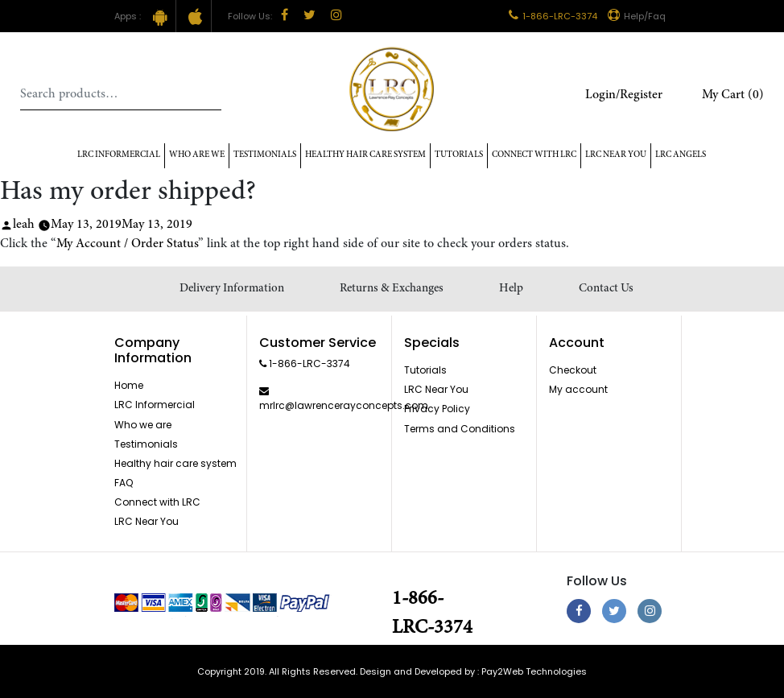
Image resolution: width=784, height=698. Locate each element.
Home (129, 385)
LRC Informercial (119, 155)
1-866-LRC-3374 (553, 16)
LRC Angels (681, 155)
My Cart (733, 95)
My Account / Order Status (127, 244)
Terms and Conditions (460, 429)
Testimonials (265, 155)
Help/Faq (637, 16)
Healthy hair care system (365, 155)
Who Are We (197, 155)
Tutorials (459, 155)
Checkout (573, 370)
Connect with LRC (534, 155)
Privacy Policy (437, 409)
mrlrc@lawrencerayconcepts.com (344, 405)
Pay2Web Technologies (534, 671)
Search (209, 94)
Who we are (143, 425)
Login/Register (624, 95)
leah (24, 225)
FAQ (124, 483)
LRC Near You (616, 155)
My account (578, 389)
